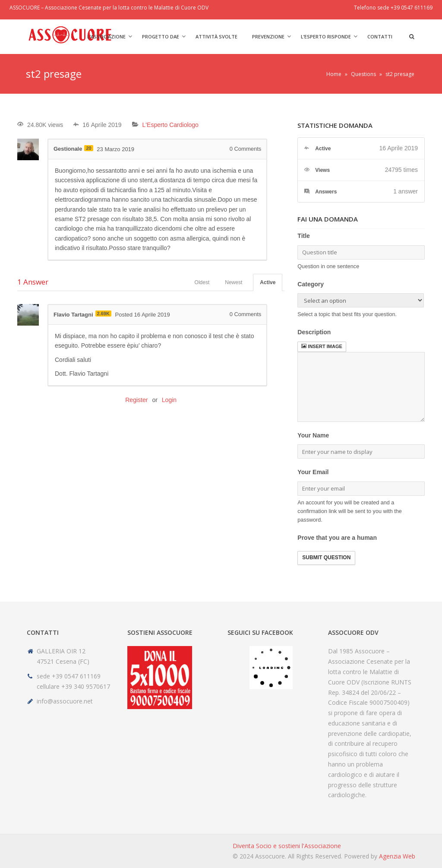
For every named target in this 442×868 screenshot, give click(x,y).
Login (169, 400)
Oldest (202, 282)
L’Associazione (106, 36)
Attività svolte (216, 36)
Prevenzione (268, 36)
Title (304, 236)
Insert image (322, 346)
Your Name (313, 435)
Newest (234, 282)
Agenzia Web (397, 856)
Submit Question (326, 558)
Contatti (380, 36)
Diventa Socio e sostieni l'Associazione (287, 846)
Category (311, 284)
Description (314, 332)
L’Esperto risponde (326, 36)
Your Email (313, 472)
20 (88, 148)
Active (268, 282)
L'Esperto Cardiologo (170, 125)
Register (136, 400)
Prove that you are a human (337, 538)
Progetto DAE (161, 36)
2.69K (103, 314)
